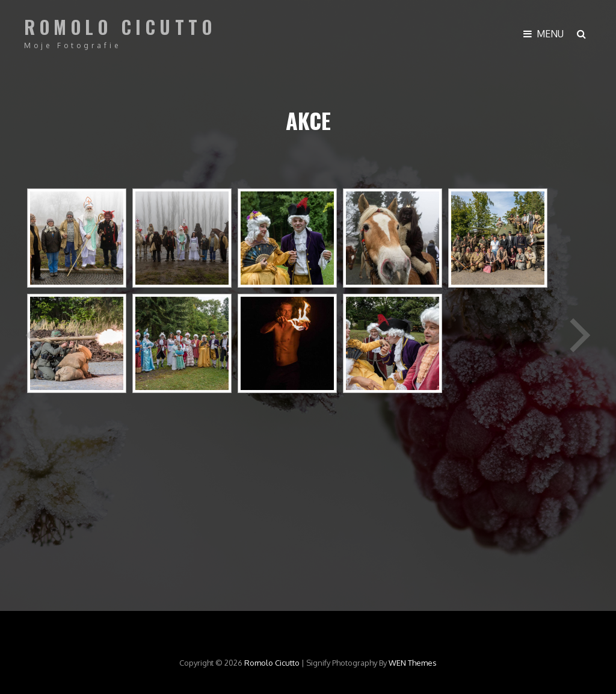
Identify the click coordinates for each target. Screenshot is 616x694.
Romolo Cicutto (120, 27)
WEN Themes (413, 663)
